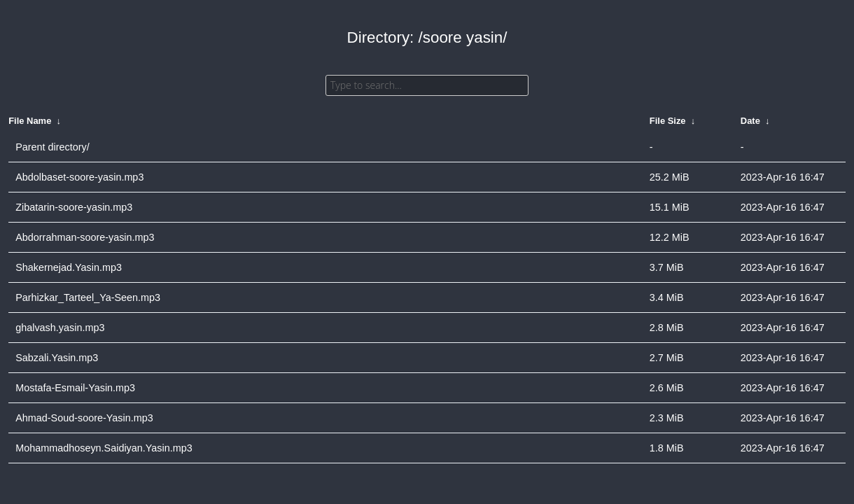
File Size (668, 121)
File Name (30, 121)
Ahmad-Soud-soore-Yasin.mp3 (84, 418)
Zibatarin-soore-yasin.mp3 (74, 207)
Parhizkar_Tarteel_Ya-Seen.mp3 (88, 297)
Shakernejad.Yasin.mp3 (69, 267)
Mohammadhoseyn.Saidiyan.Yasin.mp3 (104, 448)
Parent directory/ (52, 147)
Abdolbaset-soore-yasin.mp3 (79, 177)
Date (750, 121)
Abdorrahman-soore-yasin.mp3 (85, 237)
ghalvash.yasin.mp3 (60, 328)
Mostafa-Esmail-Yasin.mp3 (75, 388)
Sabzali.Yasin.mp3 (57, 358)
